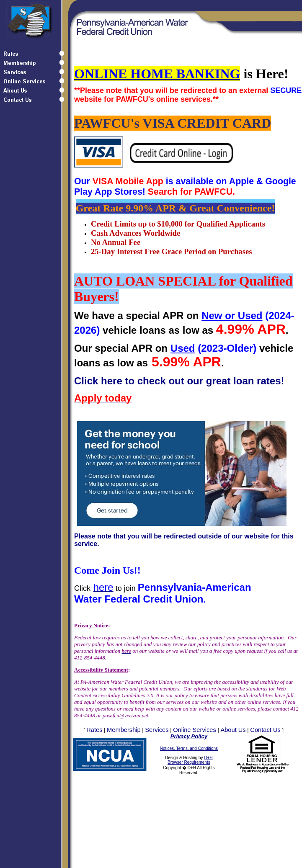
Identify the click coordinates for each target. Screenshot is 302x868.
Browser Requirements (189, 762)
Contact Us (265, 730)
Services (157, 730)
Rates (94, 730)
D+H (208, 758)
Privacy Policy (189, 736)
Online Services (195, 730)
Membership (124, 730)
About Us (233, 730)
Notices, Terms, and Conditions (189, 748)
